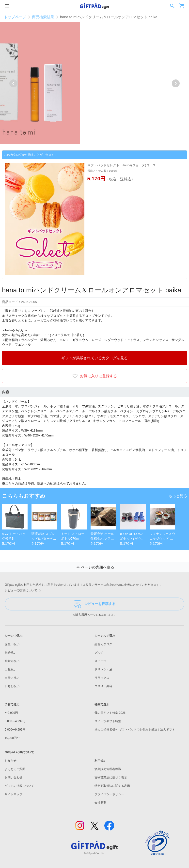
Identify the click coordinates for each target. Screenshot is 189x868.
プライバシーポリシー (109, 794)
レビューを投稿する (95, 604)
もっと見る (178, 496)
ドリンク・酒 (103, 669)
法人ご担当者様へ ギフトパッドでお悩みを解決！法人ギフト (135, 730)
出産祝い (11, 669)
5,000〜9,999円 (15, 730)
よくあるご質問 (15, 769)
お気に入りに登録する (94, 376)
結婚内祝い (12, 661)
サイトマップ (14, 794)
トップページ (15, 17)
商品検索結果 (43, 17)
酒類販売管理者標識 (108, 769)
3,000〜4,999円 (15, 721)
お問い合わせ (14, 777)
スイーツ (100, 661)
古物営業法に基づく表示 (111, 777)
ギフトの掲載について (19, 786)
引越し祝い (12, 686)
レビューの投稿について (24, 591)
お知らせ (11, 761)
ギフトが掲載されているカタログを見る (94, 358)
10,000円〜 (12, 738)
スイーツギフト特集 (108, 721)
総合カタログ (103, 644)
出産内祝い (12, 678)
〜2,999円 (11, 713)
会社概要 (100, 803)
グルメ (99, 653)
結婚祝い (11, 653)
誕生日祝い (12, 644)
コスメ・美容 (103, 686)
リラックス (102, 678)
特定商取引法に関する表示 (112, 786)
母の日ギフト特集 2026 (110, 713)
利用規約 (100, 761)
